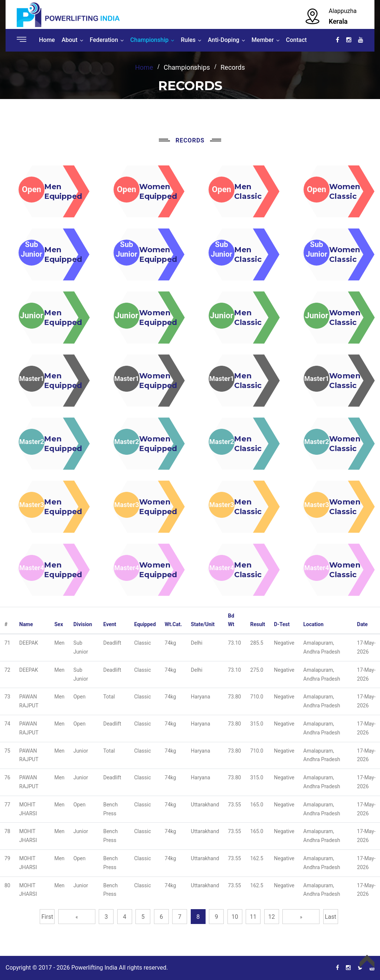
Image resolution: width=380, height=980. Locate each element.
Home (47, 40)
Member (263, 40)
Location (313, 624)
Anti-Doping (224, 40)
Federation (104, 40)
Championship (149, 40)
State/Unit (203, 624)
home (144, 67)
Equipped (145, 624)
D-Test (282, 624)
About (70, 40)
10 (235, 917)
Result (258, 624)
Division (83, 624)
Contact (297, 40)
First (47, 917)
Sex (58, 624)
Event (110, 624)
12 (272, 917)
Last (330, 917)
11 (253, 917)
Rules (188, 40)
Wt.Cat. (173, 624)
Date (362, 624)
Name (26, 624)
